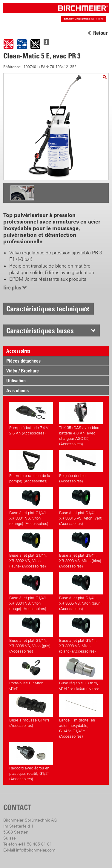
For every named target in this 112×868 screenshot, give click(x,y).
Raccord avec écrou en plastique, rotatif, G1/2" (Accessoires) (31, 762)
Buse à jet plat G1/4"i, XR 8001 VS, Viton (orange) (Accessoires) (31, 506)
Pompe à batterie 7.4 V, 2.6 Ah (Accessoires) (31, 419)
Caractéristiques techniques (48, 309)
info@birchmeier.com (36, 850)
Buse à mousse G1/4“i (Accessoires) (31, 711)
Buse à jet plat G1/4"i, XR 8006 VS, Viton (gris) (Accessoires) (31, 634)
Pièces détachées (23, 361)
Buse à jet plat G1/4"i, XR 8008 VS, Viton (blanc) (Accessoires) (81, 634)
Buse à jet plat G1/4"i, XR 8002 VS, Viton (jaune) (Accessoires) (31, 549)
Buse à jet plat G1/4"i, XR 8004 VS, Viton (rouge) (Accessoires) (31, 591)
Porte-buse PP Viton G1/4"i (31, 674)
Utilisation (16, 381)
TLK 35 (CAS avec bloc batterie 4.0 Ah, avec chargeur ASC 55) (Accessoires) (81, 424)
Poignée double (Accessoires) (81, 467)
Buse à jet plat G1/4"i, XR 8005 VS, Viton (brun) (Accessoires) (81, 591)
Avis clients (17, 390)
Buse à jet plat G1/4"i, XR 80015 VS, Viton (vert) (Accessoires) (81, 506)
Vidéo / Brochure (23, 371)
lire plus (12, 287)
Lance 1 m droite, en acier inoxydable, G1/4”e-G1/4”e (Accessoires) (81, 716)
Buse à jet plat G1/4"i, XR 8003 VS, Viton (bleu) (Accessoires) (81, 549)
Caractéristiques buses (40, 330)
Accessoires (18, 351)
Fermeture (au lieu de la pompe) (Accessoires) (31, 467)
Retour (100, 33)
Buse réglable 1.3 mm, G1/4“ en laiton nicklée (81, 674)
